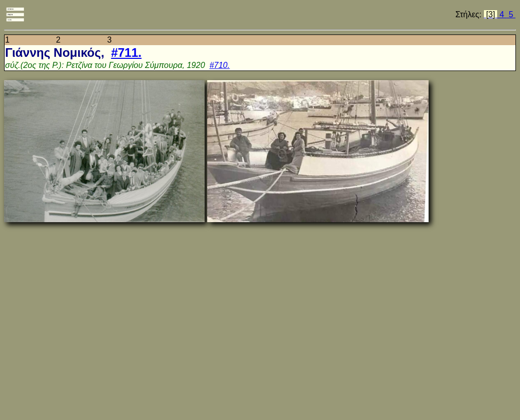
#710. (219, 65)
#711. (126, 52)
